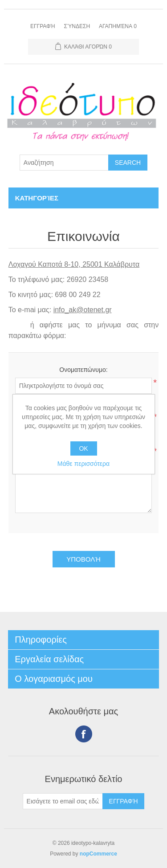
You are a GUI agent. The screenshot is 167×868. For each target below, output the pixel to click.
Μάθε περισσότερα (83, 464)
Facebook (84, 734)
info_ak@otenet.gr (83, 310)
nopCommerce (98, 854)
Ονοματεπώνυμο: (83, 370)
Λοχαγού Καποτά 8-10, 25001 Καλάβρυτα (74, 264)
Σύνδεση (77, 26)
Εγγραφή (43, 26)
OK (83, 448)
